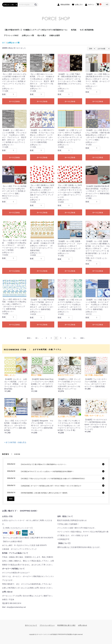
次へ (75, 338)
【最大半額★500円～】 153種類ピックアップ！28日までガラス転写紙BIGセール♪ (36, 30)
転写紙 (74, 30)
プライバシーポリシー (47, 625)
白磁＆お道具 (55, 35)
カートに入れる (14, 101)
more (11, 499)
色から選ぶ (42, 35)
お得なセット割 (28, 35)
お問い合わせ (83, 625)
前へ (37, 338)
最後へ (83, 338)
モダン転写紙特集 (87, 30)
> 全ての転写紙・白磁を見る (15, 442)
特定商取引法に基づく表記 (66, 625)
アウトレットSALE (11, 35)
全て (4, 43)
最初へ (29, 338)
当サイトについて (31, 625)
